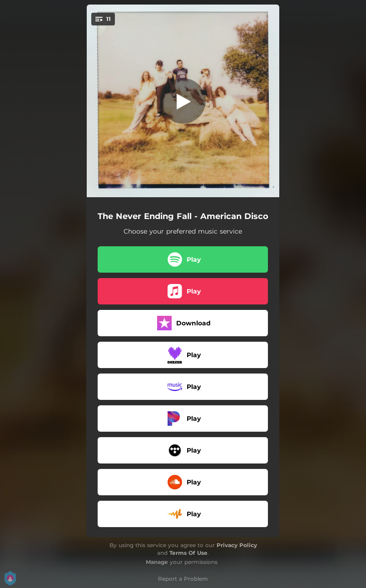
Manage (157, 562)
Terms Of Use (188, 553)
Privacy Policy (237, 545)
